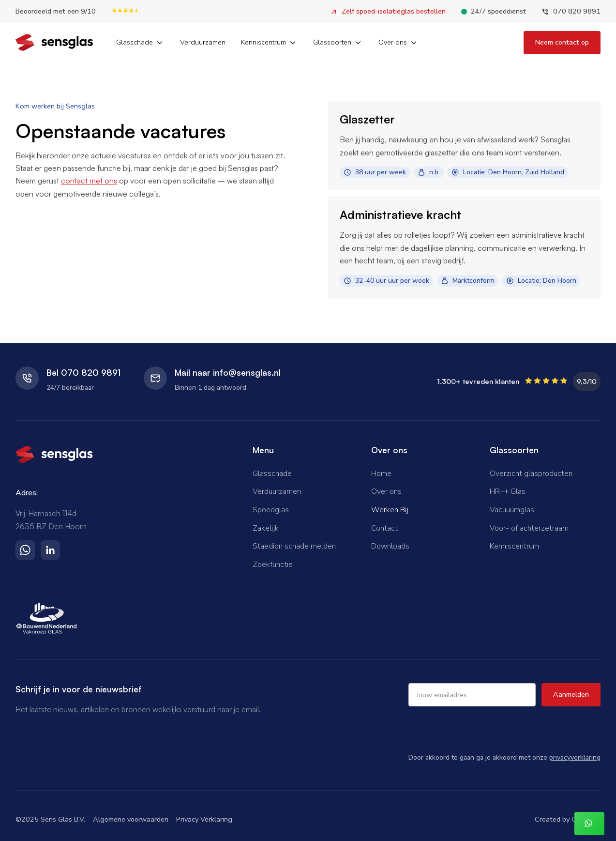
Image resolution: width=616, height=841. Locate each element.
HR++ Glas (508, 491)
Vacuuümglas (512, 510)
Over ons (386, 491)
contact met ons (89, 181)
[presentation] (482, 729)
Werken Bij (390, 510)
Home (381, 474)
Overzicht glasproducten (531, 474)
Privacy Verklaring (204, 819)
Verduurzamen (203, 42)
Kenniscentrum (514, 546)
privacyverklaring (575, 757)
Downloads (390, 546)
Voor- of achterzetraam (529, 528)
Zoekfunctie (273, 565)
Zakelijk (266, 528)
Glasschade (272, 474)
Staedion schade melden (294, 546)
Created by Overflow (568, 819)
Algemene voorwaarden (131, 819)
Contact (384, 528)
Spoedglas (271, 510)
